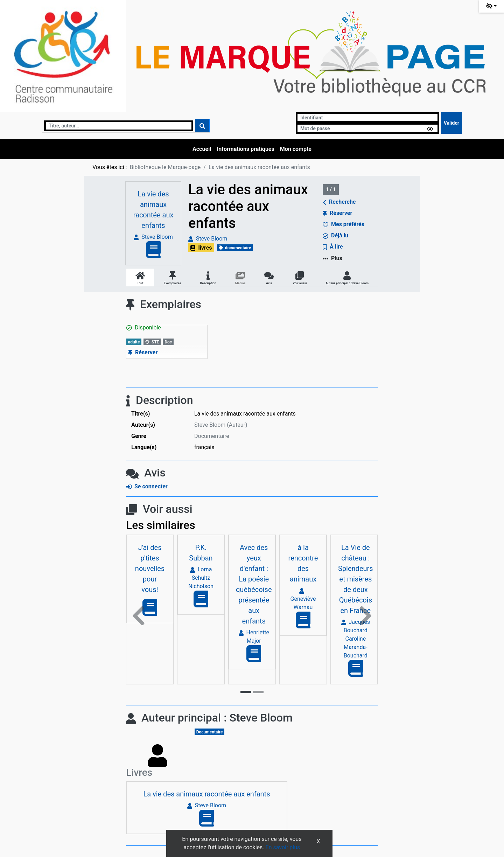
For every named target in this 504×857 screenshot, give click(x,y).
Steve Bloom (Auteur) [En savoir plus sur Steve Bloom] (221, 425)
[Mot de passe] (367, 128)
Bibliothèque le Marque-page (165, 167)
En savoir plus (283, 847)
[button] (139, 616)
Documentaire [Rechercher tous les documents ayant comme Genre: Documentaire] (212, 436)
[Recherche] (119, 126)
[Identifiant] (367, 117)
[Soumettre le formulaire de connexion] (451, 123)
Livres (139, 772)
